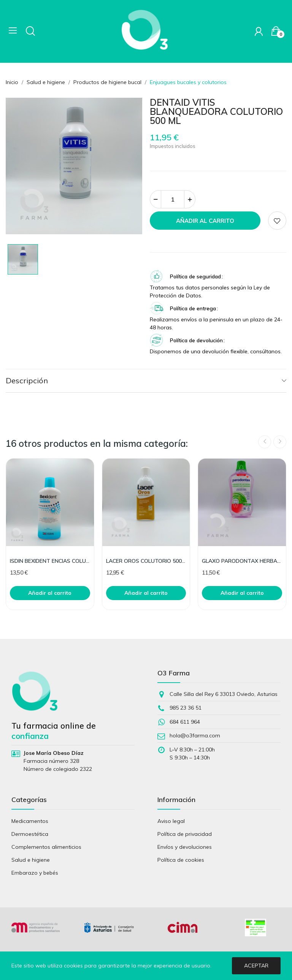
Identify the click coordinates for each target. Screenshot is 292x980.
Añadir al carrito (205, 221)
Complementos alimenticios (46, 847)
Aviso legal (171, 821)
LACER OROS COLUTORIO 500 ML (146, 561)
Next (280, 442)
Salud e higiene (31, 860)
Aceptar (256, 966)
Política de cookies (181, 860)
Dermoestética (30, 834)
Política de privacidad (185, 834)
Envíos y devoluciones (185, 847)
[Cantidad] (173, 199)
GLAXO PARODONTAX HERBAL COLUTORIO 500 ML (242, 561)
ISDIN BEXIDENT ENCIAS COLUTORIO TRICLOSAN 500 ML (50, 561)
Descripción (27, 380)
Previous (265, 442)
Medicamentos (30, 821)
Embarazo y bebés (35, 873)
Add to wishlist (277, 221)
